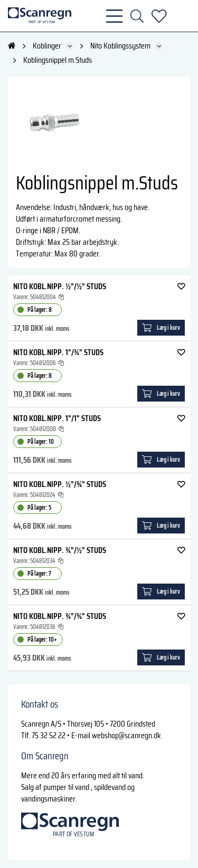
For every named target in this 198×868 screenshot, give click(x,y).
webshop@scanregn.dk (126, 735)
